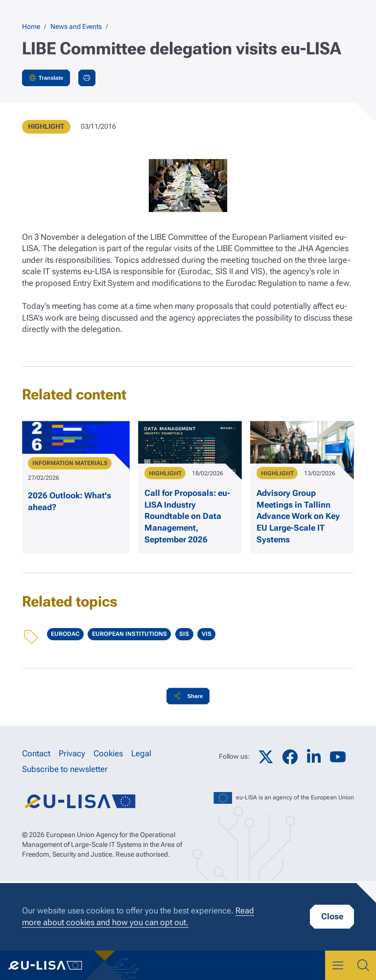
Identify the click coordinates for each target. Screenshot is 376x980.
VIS (207, 634)
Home (31, 26)
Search (363, 965)
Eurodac (65, 634)
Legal (141, 753)
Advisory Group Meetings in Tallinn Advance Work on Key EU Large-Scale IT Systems (298, 516)
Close (332, 916)
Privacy (72, 753)
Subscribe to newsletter (65, 769)
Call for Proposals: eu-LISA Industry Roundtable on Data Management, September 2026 (187, 516)
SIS (184, 634)
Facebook (290, 757)
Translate (51, 78)
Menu (338, 965)
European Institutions (129, 634)
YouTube (338, 757)
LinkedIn (314, 757)
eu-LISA (52, 965)
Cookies (108, 753)
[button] (188, 696)
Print (87, 78)
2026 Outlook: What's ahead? (70, 501)
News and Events (76, 26)
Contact (36, 753)
